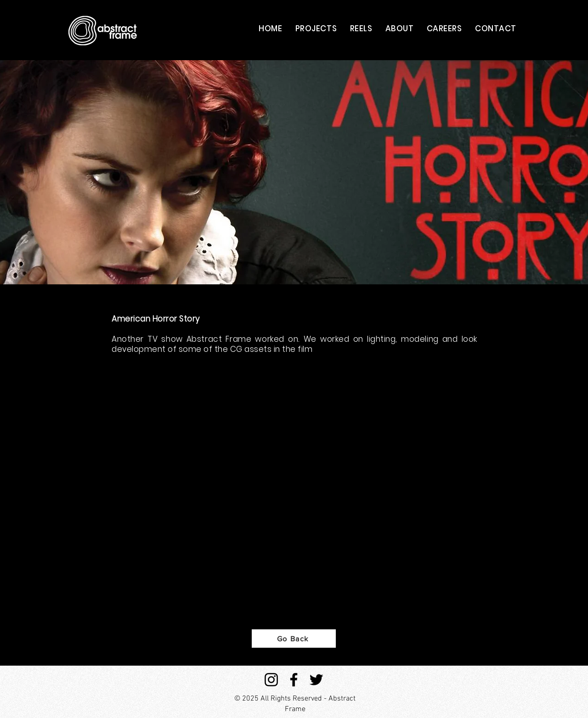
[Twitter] (316, 680)
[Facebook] (294, 680)
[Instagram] (271, 680)
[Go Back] (294, 639)
